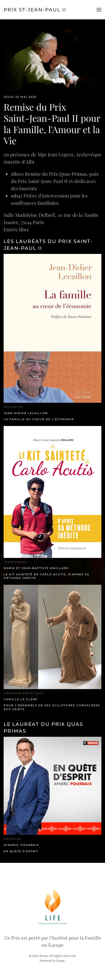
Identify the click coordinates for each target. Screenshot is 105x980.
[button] (99, 10)
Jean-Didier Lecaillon (26, 413)
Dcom (60, 961)
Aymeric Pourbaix (21, 845)
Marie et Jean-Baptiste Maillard (36, 568)
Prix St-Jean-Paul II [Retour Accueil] (35, 10)
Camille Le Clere (21, 699)
